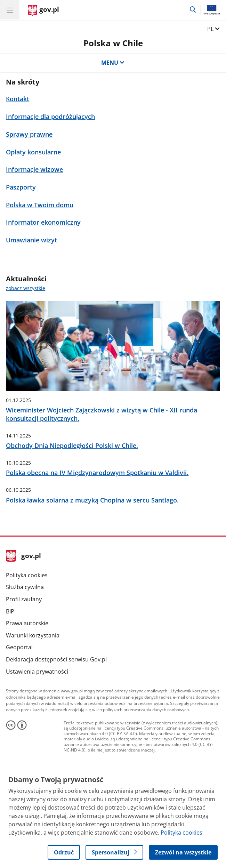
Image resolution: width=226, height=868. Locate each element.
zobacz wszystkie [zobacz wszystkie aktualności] (26, 288)
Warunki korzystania (33, 635)
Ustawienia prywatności (37, 672)
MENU (113, 63)
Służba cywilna (25, 587)
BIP (10, 611)
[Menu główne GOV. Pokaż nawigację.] (10, 10)
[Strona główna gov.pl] (43, 10)
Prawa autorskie (27, 623)
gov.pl (23, 556)
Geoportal (19, 647)
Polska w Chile (113, 43)
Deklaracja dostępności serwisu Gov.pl (56, 659)
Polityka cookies (27, 575)
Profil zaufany (24, 599)
